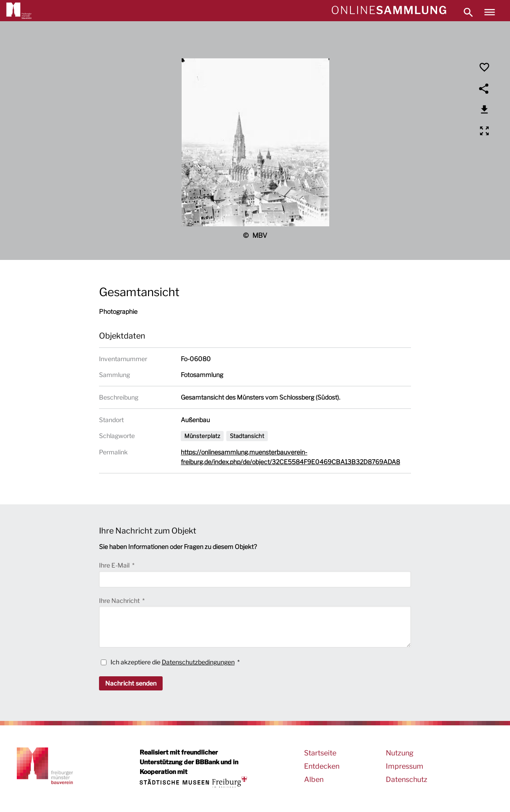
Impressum (405, 766)
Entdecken (322, 766)
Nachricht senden (131, 683)
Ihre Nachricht (120, 600)
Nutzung (400, 753)
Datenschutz (407, 780)
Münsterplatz (202, 436)
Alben (314, 780)
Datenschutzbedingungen (198, 662)
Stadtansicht (247, 436)
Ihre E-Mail (115, 565)
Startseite (320, 753)
